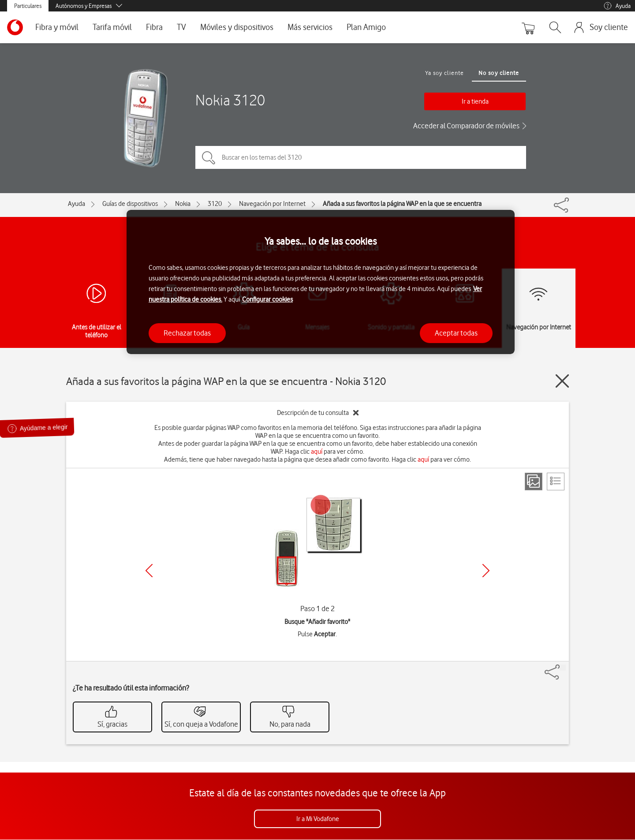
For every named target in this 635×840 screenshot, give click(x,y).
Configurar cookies (267, 299)
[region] (321, 282)
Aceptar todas (456, 333)
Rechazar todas (187, 333)
